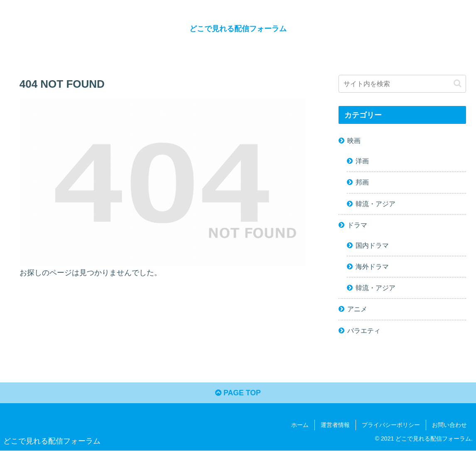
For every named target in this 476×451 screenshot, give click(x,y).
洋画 (362, 161)
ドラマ (357, 224)
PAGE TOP (238, 394)
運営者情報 (335, 425)
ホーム (300, 425)
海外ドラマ (372, 266)
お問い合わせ (449, 425)
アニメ (357, 309)
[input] (402, 84)
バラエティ (364, 330)
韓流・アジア (375, 203)
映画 (354, 140)
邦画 (362, 182)
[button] (458, 83)
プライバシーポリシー (391, 425)
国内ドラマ (372, 245)
